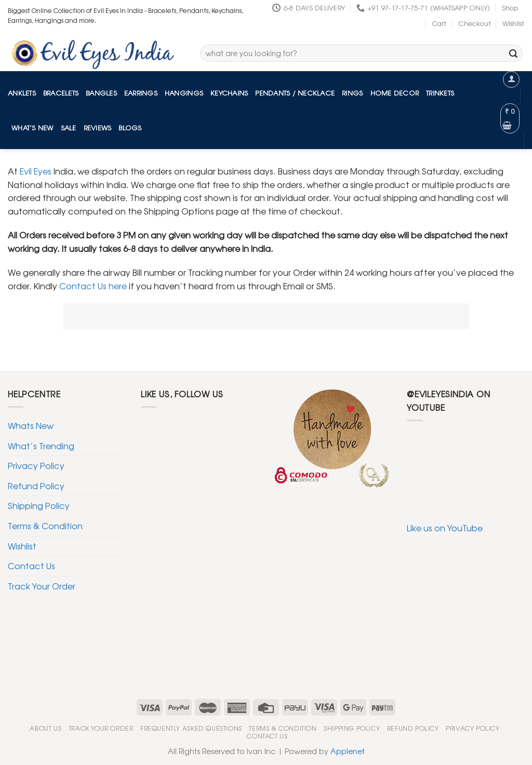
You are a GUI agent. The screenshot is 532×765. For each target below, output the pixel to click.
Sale (69, 128)
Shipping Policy (39, 505)
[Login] (511, 79)
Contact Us (31, 566)
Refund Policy (36, 486)
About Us (45, 728)
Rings (352, 93)
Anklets (22, 93)
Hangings (184, 93)
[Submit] (513, 53)
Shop (510, 8)
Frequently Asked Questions (191, 728)
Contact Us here (93, 286)
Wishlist (513, 23)
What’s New (32, 128)
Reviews (98, 128)
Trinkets (440, 93)
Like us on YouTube (445, 528)
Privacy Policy (36, 465)
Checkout (475, 23)
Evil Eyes (35, 171)
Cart (439, 23)
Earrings (141, 93)
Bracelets (61, 93)
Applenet (348, 751)
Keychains (229, 93)
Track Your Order (42, 586)
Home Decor (395, 93)
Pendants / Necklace (295, 93)
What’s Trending (41, 446)
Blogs (130, 128)
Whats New (31, 425)
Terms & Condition (45, 526)
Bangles (101, 93)
